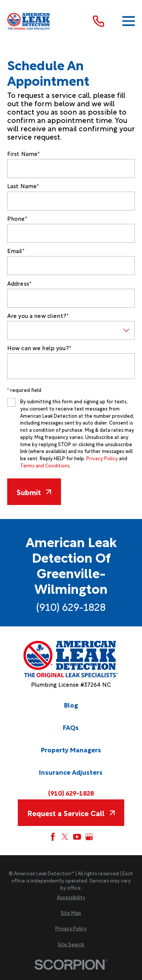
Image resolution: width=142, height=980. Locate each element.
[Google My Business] (89, 837)
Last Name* (23, 186)
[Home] (29, 21)
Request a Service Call (71, 813)
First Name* (24, 153)
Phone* (17, 218)
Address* (19, 283)
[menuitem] (71, 897)
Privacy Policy (102, 458)
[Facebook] (53, 837)
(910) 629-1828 (71, 606)
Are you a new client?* (38, 315)
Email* (16, 250)
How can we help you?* (39, 348)
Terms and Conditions (45, 465)
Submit (34, 492)
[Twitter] (65, 837)
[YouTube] (77, 837)
